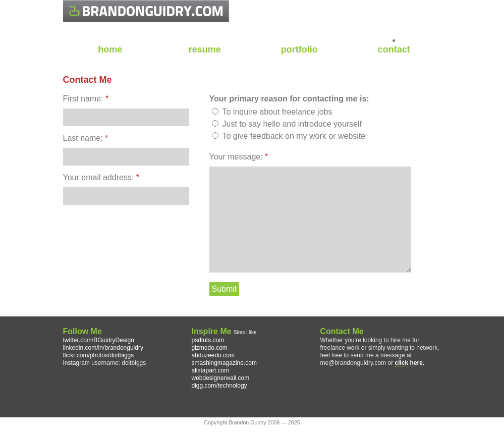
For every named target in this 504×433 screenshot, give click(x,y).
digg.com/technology (219, 386)
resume (205, 49)
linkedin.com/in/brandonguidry (103, 348)
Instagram (76, 363)
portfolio (299, 49)
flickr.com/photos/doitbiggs (99, 355)
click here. (410, 363)
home (110, 49)
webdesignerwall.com (221, 378)
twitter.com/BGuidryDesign (99, 340)
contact (394, 49)
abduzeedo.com (213, 355)
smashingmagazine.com (224, 363)
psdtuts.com (208, 340)
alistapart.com (211, 370)
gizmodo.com (210, 348)
